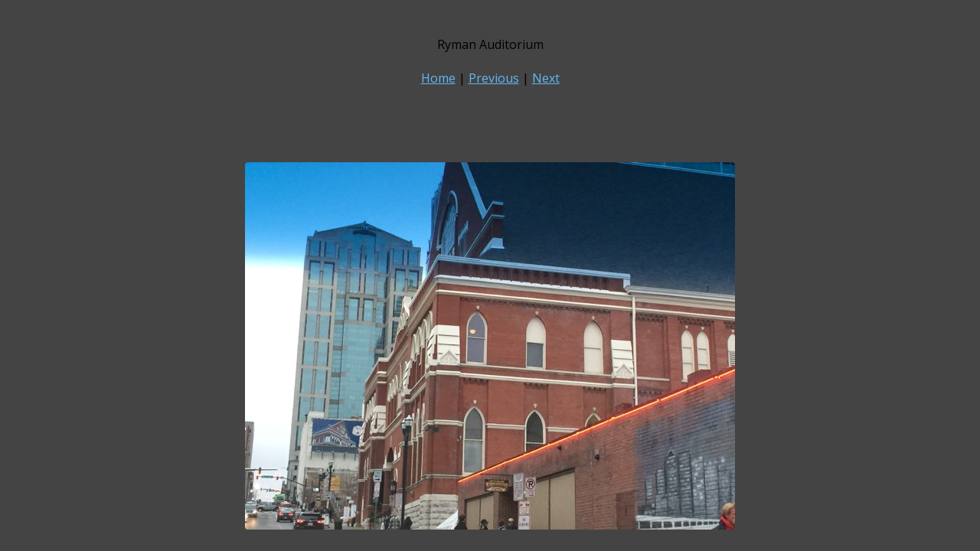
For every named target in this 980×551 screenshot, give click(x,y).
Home (438, 78)
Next (546, 78)
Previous (494, 78)
